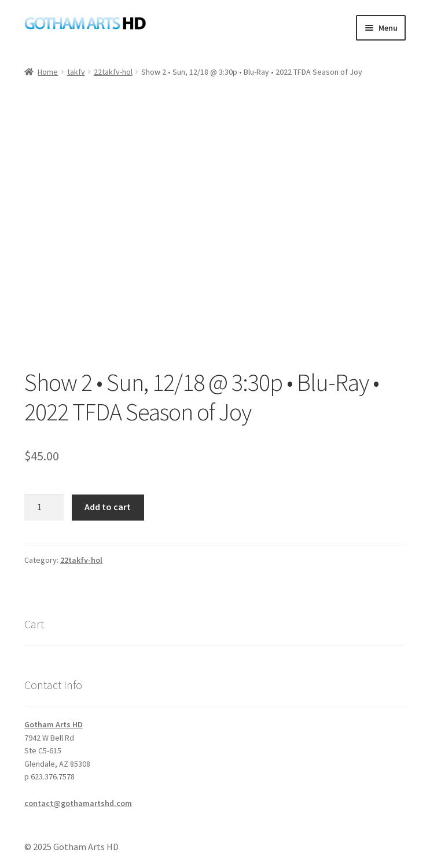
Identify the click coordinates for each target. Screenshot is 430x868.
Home (48, 72)
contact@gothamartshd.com (78, 803)
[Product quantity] (44, 508)
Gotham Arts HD (54, 724)
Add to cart (108, 507)
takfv (76, 72)
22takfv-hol (113, 72)
